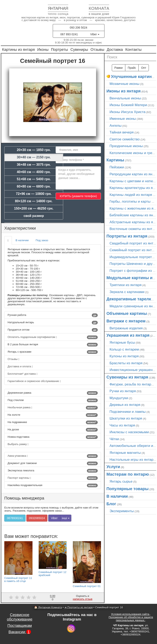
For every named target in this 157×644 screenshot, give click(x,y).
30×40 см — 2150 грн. (34, 157)
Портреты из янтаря (127, 236)
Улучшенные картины (133, 77)
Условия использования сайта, (130, 614)
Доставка (115, 49)
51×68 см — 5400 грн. (34, 179)
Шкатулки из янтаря (126, 418)
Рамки (119, 68)
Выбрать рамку (18, 444)
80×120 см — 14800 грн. (34, 201)
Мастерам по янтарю (128, 474)
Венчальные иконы (125, 98)
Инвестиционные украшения (133, 370)
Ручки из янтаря (123, 391)
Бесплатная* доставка (22, 374)
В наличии (22, 240)
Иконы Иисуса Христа (128, 112)
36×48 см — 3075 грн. (34, 165)
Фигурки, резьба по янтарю (132, 384)
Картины (115, 160)
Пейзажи (117, 167)
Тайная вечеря (122, 132)
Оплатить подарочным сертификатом (53, 337)
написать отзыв (83, 599)
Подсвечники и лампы (128, 412)
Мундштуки (119, 398)
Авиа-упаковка (53, 456)
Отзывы (97, 49)
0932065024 (37, 518)
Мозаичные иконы (124, 84)
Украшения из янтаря (128, 335)
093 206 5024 (78, 28)
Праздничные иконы (126, 146)
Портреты (59, 49)
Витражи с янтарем (126, 321)
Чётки (114, 439)
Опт (144, 68)
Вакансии (20, 632)
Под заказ (42, 240)
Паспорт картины (53, 478)
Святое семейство (125, 139)
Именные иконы (123, 119)
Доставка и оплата (20, 366)
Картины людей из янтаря (131, 195)
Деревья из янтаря (125, 405)
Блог (111, 504)
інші (66, 518)
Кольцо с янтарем (124, 349)
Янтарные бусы (122, 342)
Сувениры (79, 49)
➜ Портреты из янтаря (78, 607)
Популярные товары (128, 489)
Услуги (113, 467)
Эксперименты (122, 511)
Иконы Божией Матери (128, 105)
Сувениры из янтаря (127, 377)
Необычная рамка (53, 408)
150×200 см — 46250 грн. (34, 208)
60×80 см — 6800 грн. (34, 186)
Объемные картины (127, 313)
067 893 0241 (69, 34)
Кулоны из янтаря (124, 356)
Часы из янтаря (122, 425)
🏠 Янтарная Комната (48, 607)
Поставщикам (20, 626)
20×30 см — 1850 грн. (34, 150)
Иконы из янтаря (124, 91)
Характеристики (20, 228)
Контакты (133, 49)
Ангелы (116, 125)
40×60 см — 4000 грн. (34, 172)
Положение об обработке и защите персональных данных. (131, 619)
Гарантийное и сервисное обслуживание (34, 381)
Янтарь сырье (121, 481)
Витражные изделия (126, 328)
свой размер (34, 216)
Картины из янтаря (18, 49)
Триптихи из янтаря (126, 285)
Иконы (43, 49)
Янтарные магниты (125, 453)
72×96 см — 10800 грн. (34, 194)
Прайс (132, 68)
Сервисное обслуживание (20, 617)
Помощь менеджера (24, 498)
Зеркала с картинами (127, 292)
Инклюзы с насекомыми (129, 432)
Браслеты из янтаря (126, 363)
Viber (95, 34)
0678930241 (15, 518)
